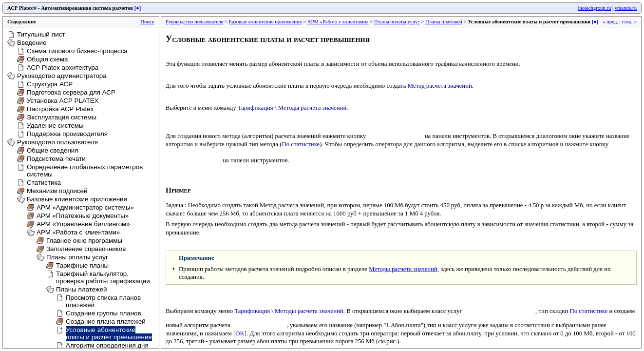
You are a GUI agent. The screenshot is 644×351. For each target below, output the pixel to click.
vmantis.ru (626, 8)
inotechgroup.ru (594, 8)
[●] (138, 8)
